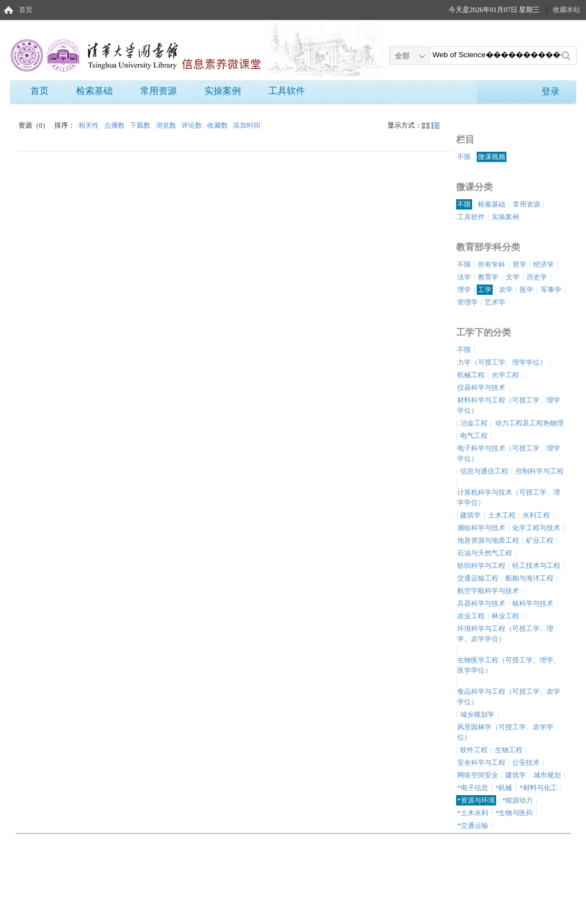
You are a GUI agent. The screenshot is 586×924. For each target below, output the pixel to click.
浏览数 (167, 125)
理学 (464, 290)
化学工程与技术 (536, 528)
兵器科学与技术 (481, 603)
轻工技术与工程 (536, 566)
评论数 (193, 125)
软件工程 (474, 750)
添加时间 (247, 125)
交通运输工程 (478, 578)
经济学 (544, 264)
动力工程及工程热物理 (529, 423)
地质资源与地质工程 (488, 540)
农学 (506, 290)
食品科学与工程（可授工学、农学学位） (509, 697)
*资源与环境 (476, 800)
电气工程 (474, 436)
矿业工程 (540, 540)
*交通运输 (473, 826)
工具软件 (287, 91)
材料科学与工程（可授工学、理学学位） (509, 405)
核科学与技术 (533, 603)
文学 (513, 277)
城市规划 (547, 775)
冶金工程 (474, 423)
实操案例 (223, 91)
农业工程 (471, 616)
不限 (464, 157)
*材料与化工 (539, 788)
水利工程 (536, 515)
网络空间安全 (478, 775)
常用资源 (159, 91)
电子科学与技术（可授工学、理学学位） (509, 453)
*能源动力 (517, 800)
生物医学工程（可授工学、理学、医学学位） (509, 665)
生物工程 (509, 750)
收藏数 (218, 125)
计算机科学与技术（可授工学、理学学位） (509, 497)
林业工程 (505, 616)
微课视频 (492, 157)
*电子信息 (473, 788)
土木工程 (502, 515)
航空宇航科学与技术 (488, 591)
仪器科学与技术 (481, 388)
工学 (485, 290)
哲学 (520, 264)
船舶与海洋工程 (529, 578)
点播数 (115, 125)
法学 (464, 277)
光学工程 (505, 375)
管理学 (468, 302)
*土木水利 (473, 813)
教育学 (488, 277)
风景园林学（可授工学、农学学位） (505, 732)
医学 (526, 290)
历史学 (537, 277)
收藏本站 (567, 10)
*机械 (504, 788)
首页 (26, 10)
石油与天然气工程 (485, 553)
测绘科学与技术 (481, 528)
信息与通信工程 (484, 471)
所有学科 (492, 264)
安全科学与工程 (481, 763)
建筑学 (470, 515)
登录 (551, 91)
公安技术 (526, 763)
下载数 (141, 125)
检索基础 (94, 91)
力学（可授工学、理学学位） (502, 362)
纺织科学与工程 (481, 566)
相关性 (90, 125)
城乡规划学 (477, 714)
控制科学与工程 (540, 471)
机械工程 (471, 375)
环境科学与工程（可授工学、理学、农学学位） (505, 634)
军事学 (551, 290)
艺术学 (495, 302)
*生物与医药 (514, 813)
